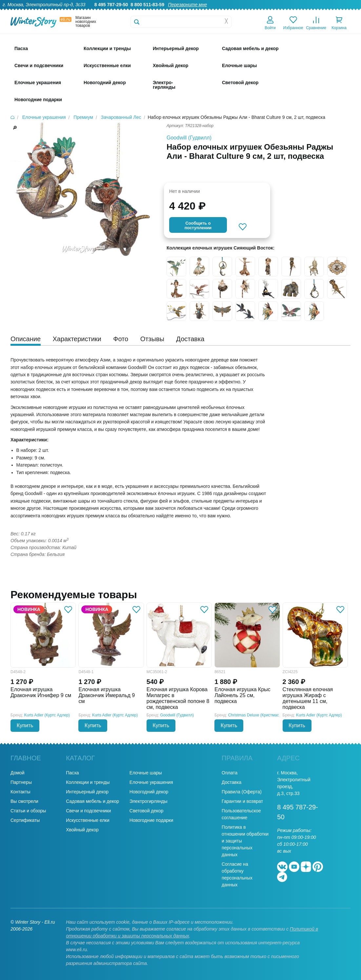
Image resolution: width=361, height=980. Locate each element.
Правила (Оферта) (242, 792)
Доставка (273, 12)
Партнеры (21, 782)
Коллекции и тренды (88, 782)
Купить (25, 725)
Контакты (347, 12)
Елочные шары (146, 773)
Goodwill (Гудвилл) (189, 138)
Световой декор (146, 811)
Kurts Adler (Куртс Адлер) (47, 715)
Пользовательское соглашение (241, 814)
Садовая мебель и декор (92, 801)
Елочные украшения (151, 782)
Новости (321, 12)
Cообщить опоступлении (198, 225)
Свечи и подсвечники (88, 811)
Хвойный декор (82, 830)
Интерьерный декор (87, 792)
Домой (18, 773)
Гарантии (216, 12)
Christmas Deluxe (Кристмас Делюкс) (262, 715)
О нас (193, 12)
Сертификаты (25, 820)
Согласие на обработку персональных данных (237, 874)
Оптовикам (245, 12)
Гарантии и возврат (242, 801)
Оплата (298, 12)
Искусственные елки (88, 820)
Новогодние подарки (151, 820)
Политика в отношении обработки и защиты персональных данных (245, 841)
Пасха (72, 773)
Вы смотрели (24, 801)
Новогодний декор (149, 792)
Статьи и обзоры (28, 811)
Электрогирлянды (149, 801)
